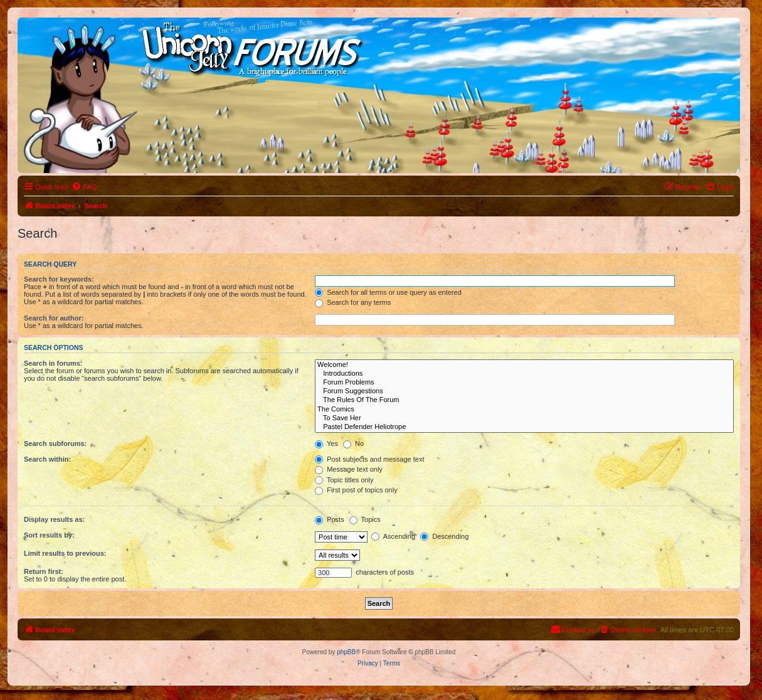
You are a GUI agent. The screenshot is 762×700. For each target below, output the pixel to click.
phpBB (346, 652)
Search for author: (54, 318)
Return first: (44, 571)
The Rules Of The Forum (524, 400)
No (353, 443)
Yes (326, 443)
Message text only (349, 469)
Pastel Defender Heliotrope (524, 427)
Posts (330, 519)
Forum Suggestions (524, 391)
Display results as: (54, 519)
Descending (444, 536)
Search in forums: (53, 363)
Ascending (393, 536)
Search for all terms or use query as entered (388, 292)
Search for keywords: (59, 279)
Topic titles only (344, 480)
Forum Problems (524, 383)
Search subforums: (55, 443)
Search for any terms (353, 302)
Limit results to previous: (65, 553)
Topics (365, 519)
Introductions (524, 374)
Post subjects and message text (369, 459)
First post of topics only (356, 490)
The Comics (524, 410)
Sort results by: (49, 535)
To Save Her (524, 418)
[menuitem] (84, 187)
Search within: (47, 459)
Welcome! (524, 365)
